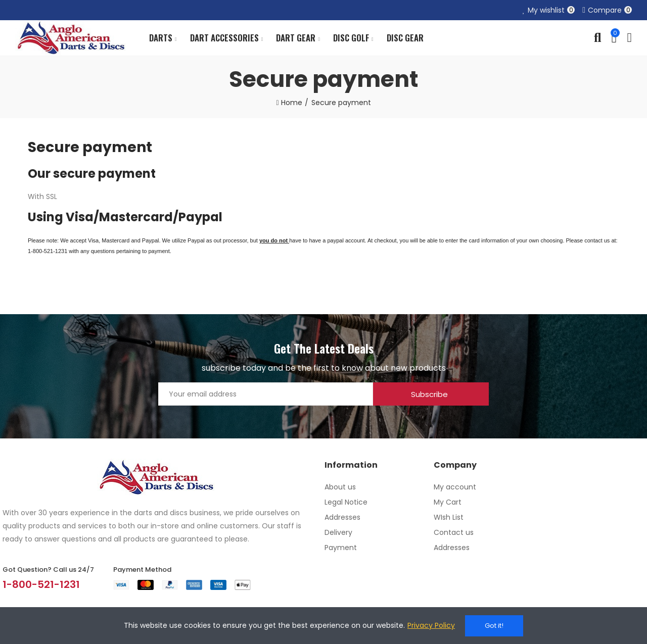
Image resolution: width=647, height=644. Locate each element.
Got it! (494, 626)
